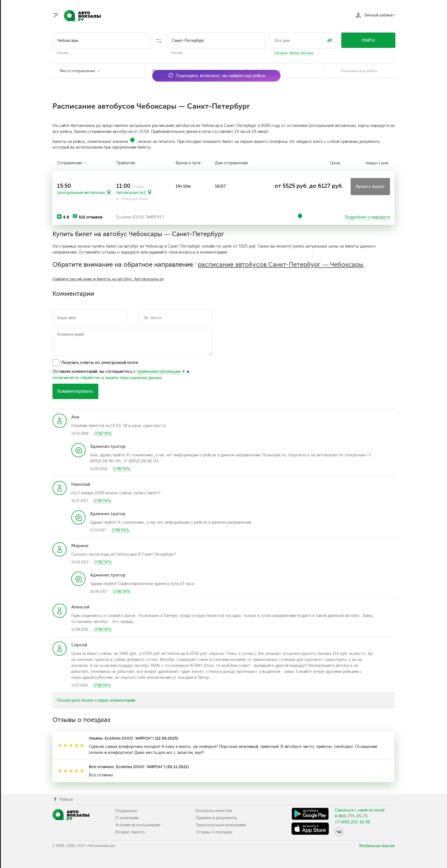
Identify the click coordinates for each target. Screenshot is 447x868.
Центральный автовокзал (81, 192)
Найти (368, 40)
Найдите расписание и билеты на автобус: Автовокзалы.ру (108, 279)
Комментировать (75, 391)
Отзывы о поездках (214, 832)
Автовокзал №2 (131, 192)
